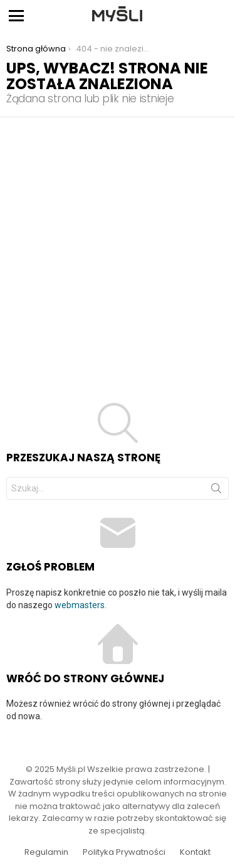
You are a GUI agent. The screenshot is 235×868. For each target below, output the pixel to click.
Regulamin (46, 852)
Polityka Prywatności (124, 852)
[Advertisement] (118, 241)
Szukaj (216, 491)
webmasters (80, 605)
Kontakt (195, 852)
